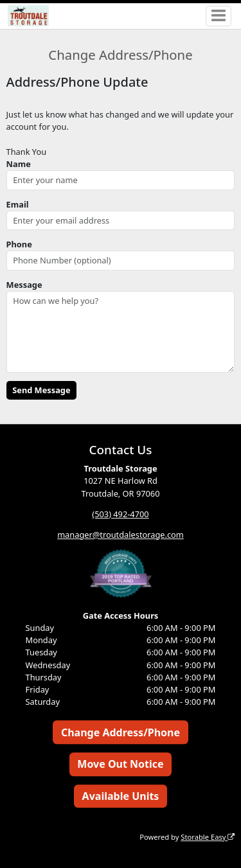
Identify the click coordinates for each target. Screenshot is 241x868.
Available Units (121, 796)
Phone (19, 244)
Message (24, 285)
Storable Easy (208, 837)
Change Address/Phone (121, 732)
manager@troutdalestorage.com (121, 535)
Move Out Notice (120, 765)
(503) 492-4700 (120, 514)
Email (18, 204)
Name (19, 164)
